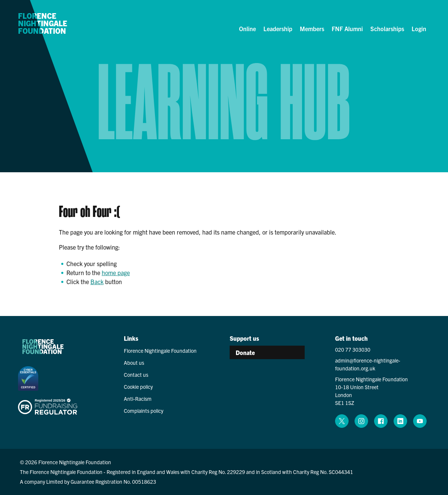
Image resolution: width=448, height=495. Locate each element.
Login (419, 29)
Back (97, 281)
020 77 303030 (353, 349)
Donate (245, 352)
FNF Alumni (347, 29)
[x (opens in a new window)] (342, 421)
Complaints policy (144, 411)
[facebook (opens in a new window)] (381, 421)
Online (247, 29)
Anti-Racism (138, 399)
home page (116, 272)
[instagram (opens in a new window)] (361, 421)
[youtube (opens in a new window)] (420, 421)
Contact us (136, 375)
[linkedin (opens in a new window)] (400, 421)
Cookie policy (138, 387)
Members (312, 29)
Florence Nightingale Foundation (43, 24)
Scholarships (387, 29)
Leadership (278, 29)
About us (134, 363)
